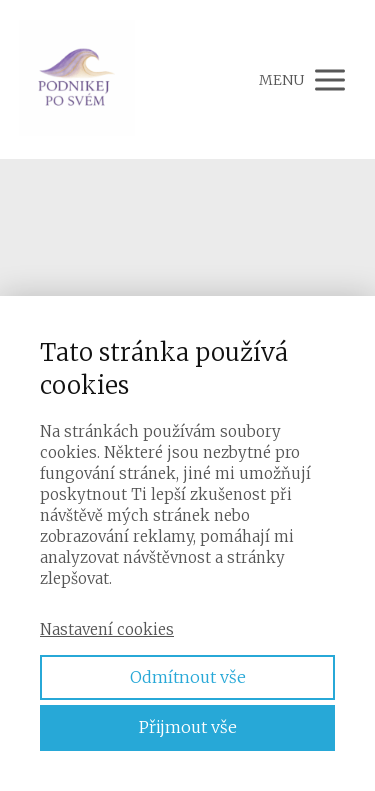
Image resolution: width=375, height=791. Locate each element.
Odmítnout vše (188, 677)
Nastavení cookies (107, 629)
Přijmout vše (188, 727)
